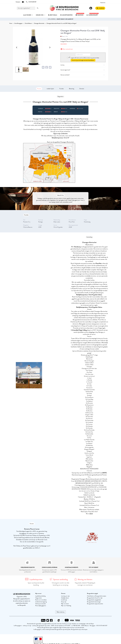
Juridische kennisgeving (41, 602)
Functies (61, 89)
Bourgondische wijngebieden (94, 600)
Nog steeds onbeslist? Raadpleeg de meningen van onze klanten (85, 584)
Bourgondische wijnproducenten (95, 604)
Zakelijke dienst (65, 598)
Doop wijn (64, 602)
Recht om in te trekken (41, 600)
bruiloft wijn (64, 600)
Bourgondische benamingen (94, 602)
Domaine (82, 89)
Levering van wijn (65, 596)
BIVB (91, 514)
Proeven (39, 89)
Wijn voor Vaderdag (66, 606)
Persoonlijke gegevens (41, 606)
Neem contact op (61, 612)
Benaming (72, 89)
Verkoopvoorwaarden (41, 604)
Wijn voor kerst (65, 604)
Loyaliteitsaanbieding (40, 596)
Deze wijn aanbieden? (83, 75)
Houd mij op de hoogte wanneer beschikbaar (83, 60)
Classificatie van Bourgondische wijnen (97, 596)
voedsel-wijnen (50, 89)
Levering (83, 65)
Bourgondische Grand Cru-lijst (95, 598)
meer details (64, 44)
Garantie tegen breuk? (83, 70)
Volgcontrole (38, 598)
